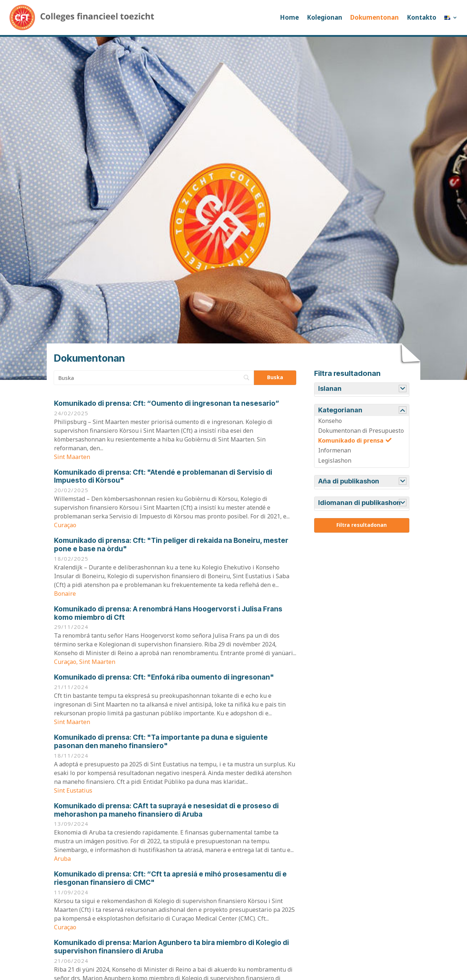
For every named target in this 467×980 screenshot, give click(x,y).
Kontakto (422, 17)
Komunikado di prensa (351, 440)
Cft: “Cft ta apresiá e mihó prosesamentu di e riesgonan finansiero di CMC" (170, 878)
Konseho (330, 421)
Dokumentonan (375, 17)
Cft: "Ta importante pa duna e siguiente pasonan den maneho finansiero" (161, 742)
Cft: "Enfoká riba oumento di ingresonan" (164, 677)
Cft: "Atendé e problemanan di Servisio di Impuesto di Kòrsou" (163, 477)
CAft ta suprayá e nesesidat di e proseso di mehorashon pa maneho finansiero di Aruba (166, 810)
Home (289, 17)
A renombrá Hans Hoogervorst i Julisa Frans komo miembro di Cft (168, 613)
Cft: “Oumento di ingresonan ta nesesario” (167, 403)
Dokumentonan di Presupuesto (361, 431)
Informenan (335, 450)
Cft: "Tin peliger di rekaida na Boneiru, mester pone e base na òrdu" (171, 545)
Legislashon (335, 460)
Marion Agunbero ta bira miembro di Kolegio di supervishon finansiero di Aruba (171, 947)
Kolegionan (325, 17)
